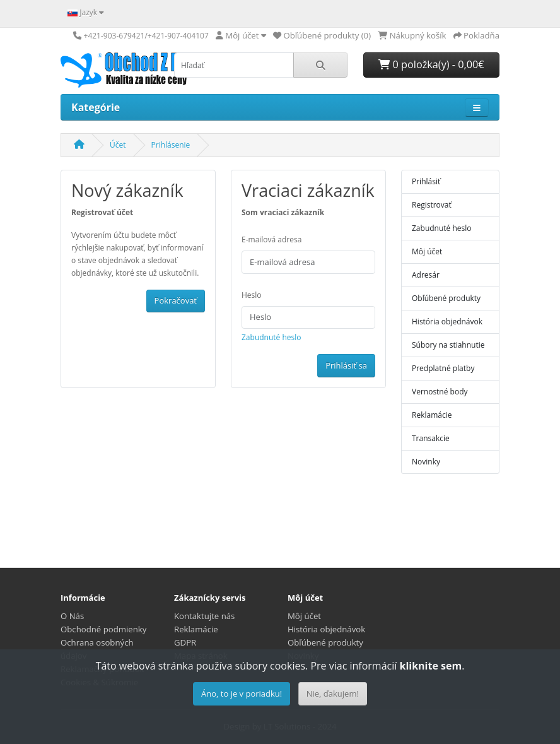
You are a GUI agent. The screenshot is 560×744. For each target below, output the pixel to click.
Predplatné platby (443, 368)
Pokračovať (176, 300)
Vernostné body (440, 392)
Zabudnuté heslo (271, 337)
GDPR (185, 642)
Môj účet (427, 251)
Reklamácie (432, 415)
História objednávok (447, 322)
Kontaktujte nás (204, 616)
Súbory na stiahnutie (448, 345)
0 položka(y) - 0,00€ (431, 64)
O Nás (72, 616)
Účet (118, 145)
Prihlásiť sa (346, 365)
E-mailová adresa (271, 239)
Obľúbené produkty (446, 298)
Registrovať (432, 205)
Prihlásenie (171, 145)
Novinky (426, 462)
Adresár (426, 275)
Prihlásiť (426, 181)
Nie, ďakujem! (333, 694)
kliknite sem (430, 666)
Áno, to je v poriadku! (242, 694)
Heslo (252, 295)
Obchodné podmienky (103, 629)
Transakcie (431, 438)
